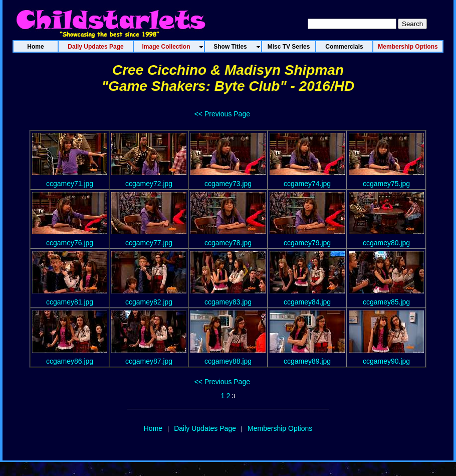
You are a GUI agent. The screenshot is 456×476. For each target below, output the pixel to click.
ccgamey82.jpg (149, 302)
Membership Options (280, 428)
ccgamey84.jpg (307, 302)
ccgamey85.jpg (386, 302)
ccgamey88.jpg (228, 361)
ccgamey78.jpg (228, 243)
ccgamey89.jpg (307, 361)
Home (153, 428)
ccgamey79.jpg (307, 243)
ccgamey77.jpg (149, 243)
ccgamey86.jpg (70, 361)
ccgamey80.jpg (386, 243)
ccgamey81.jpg (70, 302)
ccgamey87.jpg (149, 361)
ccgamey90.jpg (386, 361)
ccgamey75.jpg (386, 184)
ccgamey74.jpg (307, 184)
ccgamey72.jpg (149, 184)
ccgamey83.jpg (228, 302)
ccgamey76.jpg (70, 243)
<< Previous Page (222, 114)
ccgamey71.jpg (70, 184)
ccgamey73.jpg (228, 184)
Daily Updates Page (205, 428)
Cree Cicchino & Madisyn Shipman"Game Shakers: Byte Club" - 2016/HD (228, 78)
